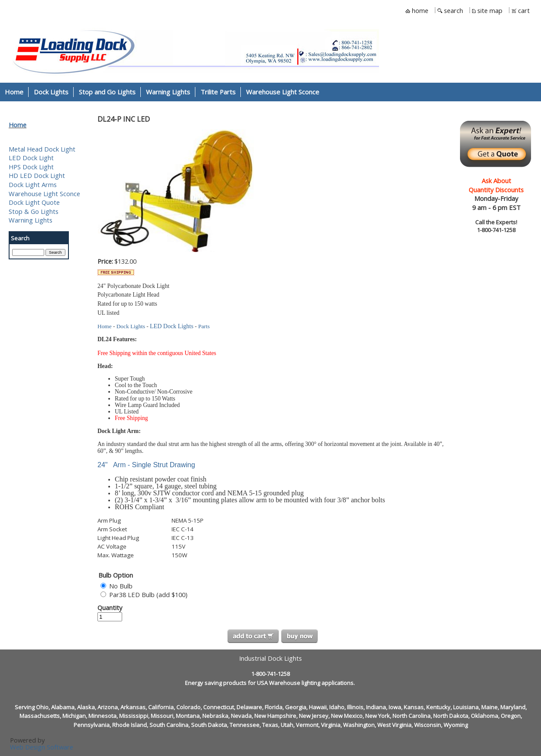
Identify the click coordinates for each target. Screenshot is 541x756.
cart (524, 10)
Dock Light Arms (33, 184)
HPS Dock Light (31, 167)
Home (18, 125)
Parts (204, 326)
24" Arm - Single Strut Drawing (146, 465)
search (454, 10)
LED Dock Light (31, 158)
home (420, 10)
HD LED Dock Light (37, 175)
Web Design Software (42, 747)
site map (490, 10)
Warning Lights (31, 220)
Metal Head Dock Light (42, 149)
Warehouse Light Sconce (44, 194)
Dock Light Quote (34, 202)
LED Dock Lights (172, 326)
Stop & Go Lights (34, 211)
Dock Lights (131, 326)
